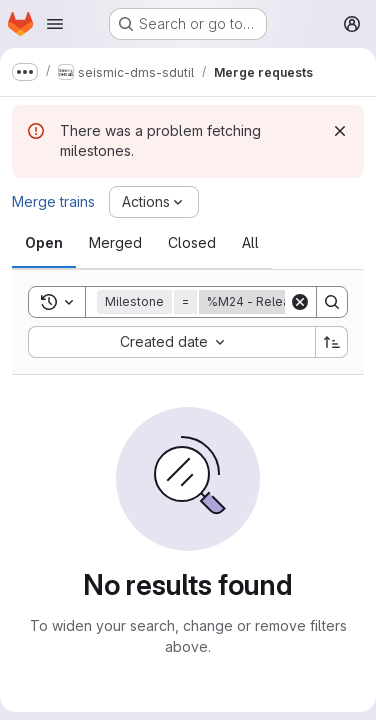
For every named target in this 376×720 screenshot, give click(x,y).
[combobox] (171, 342)
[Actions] (154, 202)
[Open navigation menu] (55, 24)
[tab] (44, 243)
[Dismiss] (340, 131)
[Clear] (300, 302)
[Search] (332, 302)
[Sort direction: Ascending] (332, 342)
